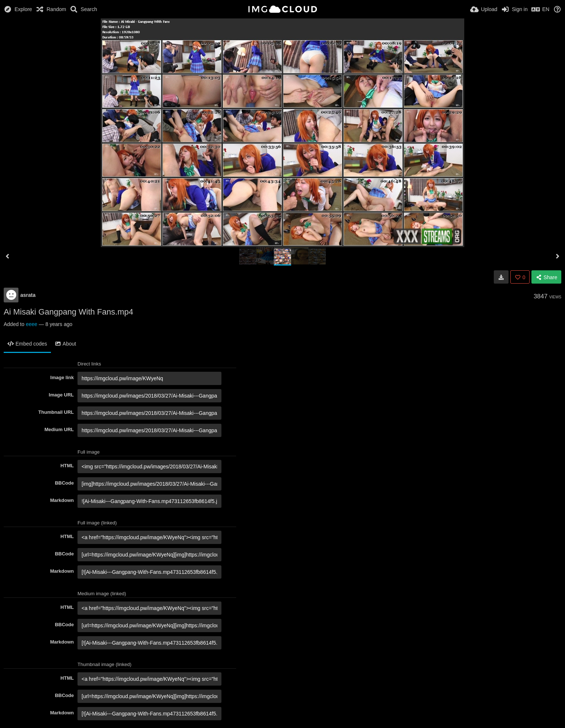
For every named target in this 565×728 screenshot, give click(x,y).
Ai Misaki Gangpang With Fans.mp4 (68, 312)
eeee (32, 324)
